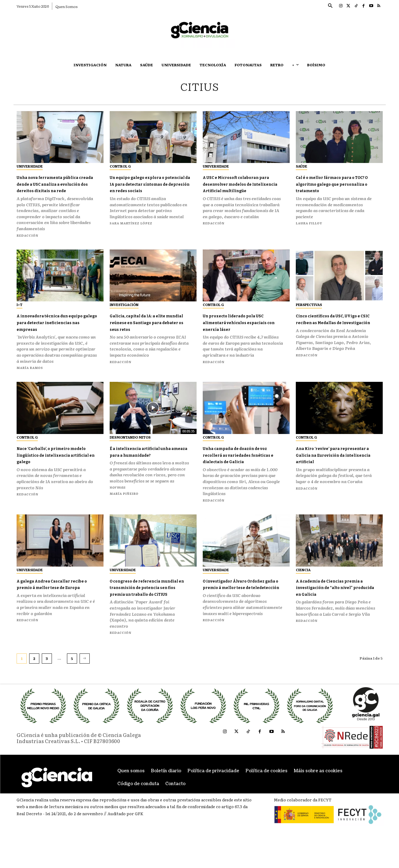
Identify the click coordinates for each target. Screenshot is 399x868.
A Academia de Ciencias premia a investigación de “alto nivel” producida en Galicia (332, 604)
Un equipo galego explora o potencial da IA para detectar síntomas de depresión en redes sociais (147, 187)
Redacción (27, 242)
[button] (330, 6)
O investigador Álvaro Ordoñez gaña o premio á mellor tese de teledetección (242, 601)
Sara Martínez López (131, 230)
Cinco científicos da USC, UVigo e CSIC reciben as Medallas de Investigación (332, 329)
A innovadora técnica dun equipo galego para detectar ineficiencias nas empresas (55, 329)
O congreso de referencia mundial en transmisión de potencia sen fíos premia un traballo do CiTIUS (148, 604)
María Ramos (30, 374)
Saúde (301, 166)
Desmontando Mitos (130, 444)
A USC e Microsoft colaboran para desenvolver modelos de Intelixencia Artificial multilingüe (243, 187)
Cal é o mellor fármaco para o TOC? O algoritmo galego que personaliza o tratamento (336, 184)
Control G (120, 166)
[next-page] (85, 679)
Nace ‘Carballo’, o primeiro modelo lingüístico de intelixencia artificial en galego (53, 465)
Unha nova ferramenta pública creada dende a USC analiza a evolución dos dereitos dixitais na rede (55, 187)
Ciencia (303, 583)
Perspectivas (309, 311)
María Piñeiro (124, 507)
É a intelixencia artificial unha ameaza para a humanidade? (145, 462)
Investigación (124, 311)
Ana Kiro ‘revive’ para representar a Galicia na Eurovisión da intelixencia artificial (333, 465)
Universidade (30, 166)
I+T (20, 311)
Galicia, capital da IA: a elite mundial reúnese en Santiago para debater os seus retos (149, 332)
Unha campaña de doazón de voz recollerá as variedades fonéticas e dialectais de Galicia (243, 465)
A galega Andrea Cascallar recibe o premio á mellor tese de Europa (57, 601)
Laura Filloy (309, 223)
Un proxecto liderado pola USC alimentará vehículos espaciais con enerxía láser (241, 329)
